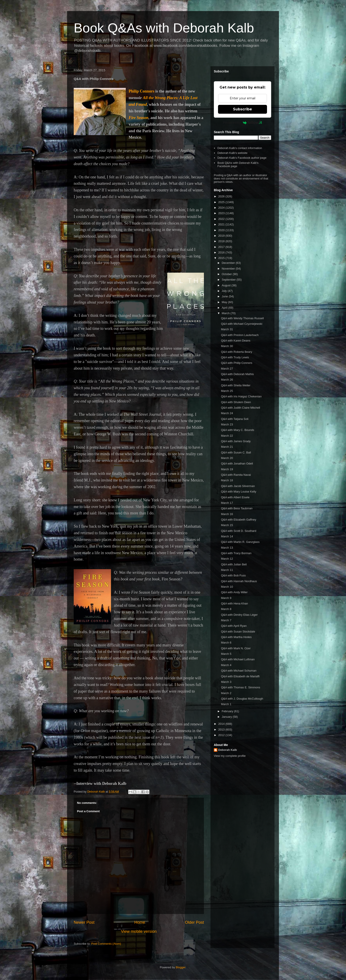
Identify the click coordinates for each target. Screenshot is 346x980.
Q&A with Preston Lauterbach (240, 335)
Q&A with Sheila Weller (236, 385)
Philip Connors (142, 91)
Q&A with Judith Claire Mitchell (240, 408)
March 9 (226, 598)
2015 (222, 258)
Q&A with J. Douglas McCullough (242, 699)
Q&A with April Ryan (234, 626)
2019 (222, 236)
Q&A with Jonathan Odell (237, 464)
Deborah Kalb (228, 750)
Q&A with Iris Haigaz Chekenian (241, 396)
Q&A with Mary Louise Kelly (239, 492)
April (225, 308)
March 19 (227, 469)
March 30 (227, 346)
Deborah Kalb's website (232, 153)
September (229, 280)
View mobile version (139, 931)
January (227, 717)
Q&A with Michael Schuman (239, 671)
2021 (222, 224)
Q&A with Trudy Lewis (235, 357)
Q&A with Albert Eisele (235, 497)
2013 (222, 730)
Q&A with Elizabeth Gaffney (238, 520)
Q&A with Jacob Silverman (238, 486)
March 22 (227, 436)
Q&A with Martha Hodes (236, 637)
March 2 (226, 693)
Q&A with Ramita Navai (236, 475)
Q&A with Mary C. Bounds (237, 430)
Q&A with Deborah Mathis (237, 374)
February (228, 711)
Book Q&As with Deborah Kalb (164, 28)
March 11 (227, 570)
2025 (222, 202)
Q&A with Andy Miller (234, 592)
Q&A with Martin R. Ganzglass (240, 542)
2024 (222, 208)
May (225, 302)
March (226, 313)
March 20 (227, 458)
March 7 (226, 620)
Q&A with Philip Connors (237, 363)
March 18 (227, 480)
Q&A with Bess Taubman (237, 508)
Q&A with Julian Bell (234, 564)
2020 (222, 230)
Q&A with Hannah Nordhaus (239, 581)
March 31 (227, 329)
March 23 (227, 424)
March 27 (227, 369)
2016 (222, 252)
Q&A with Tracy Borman (236, 553)
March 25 (227, 391)
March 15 (227, 525)
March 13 (227, 548)
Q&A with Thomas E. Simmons (241, 687)
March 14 (227, 536)
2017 (222, 247)
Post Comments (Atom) (106, 944)
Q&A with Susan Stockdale (238, 632)
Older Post (194, 922)
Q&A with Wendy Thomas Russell (242, 318)
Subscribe (243, 109)
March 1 (226, 704)
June (225, 296)
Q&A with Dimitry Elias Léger (239, 615)
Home (140, 922)
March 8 (226, 609)
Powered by (243, 123)
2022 (222, 219)
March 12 (227, 559)
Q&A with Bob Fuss (233, 575)
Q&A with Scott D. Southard (239, 531)
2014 (222, 724)
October (227, 274)
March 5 (226, 654)
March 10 (227, 587)
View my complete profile (230, 756)
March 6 (226, 643)
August (227, 285)
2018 (222, 241)
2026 (222, 196)
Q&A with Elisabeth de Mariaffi (240, 676)
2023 (222, 213)
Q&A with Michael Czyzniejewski (242, 324)
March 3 (226, 682)
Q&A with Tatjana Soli (235, 419)
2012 (222, 735)
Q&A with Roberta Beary (236, 352)
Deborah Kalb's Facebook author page (242, 158)
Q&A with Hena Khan (234, 603)
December (229, 263)
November (229, 269)
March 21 (227, 447)
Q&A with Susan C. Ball (236, 452)
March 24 (227, 413)
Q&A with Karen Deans (236, 341)
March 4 (226, 665)
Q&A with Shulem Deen (236, 402)
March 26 (227, 380)
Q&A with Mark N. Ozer (236, 648)
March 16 (227, 514)
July (225, 291)
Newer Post (84, 922)
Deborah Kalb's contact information (240, 148)
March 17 (227, 503)
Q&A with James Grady (236, 441)
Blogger (181, 967)
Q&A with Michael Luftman (238, 659)
